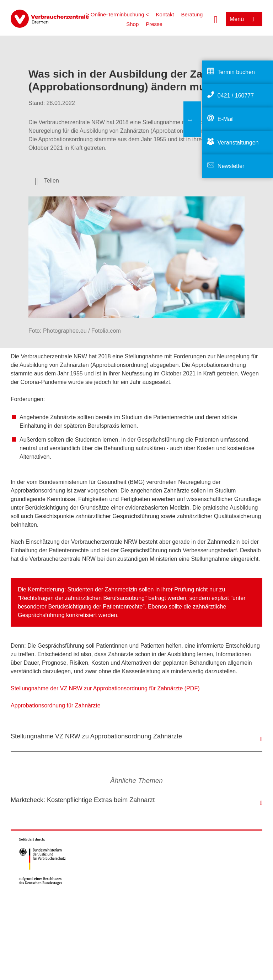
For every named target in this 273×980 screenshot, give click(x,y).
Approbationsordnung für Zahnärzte (56, 705)
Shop (132, 24)
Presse (154, 24)
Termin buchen (236, 72)
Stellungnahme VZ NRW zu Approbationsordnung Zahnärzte (96, 736)
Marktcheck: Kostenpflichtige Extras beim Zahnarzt (83, 800)
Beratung (192, 14)
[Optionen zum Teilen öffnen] (47, 181)
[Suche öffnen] (216, 19)
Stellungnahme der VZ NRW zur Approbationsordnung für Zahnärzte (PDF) (105, 688)
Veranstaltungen (238, 143)
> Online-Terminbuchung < (117, 14)
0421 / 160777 (236, 96)
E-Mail (226, 119)
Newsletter (231, 166)
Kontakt (165, 14)
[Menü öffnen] (244, 19)
